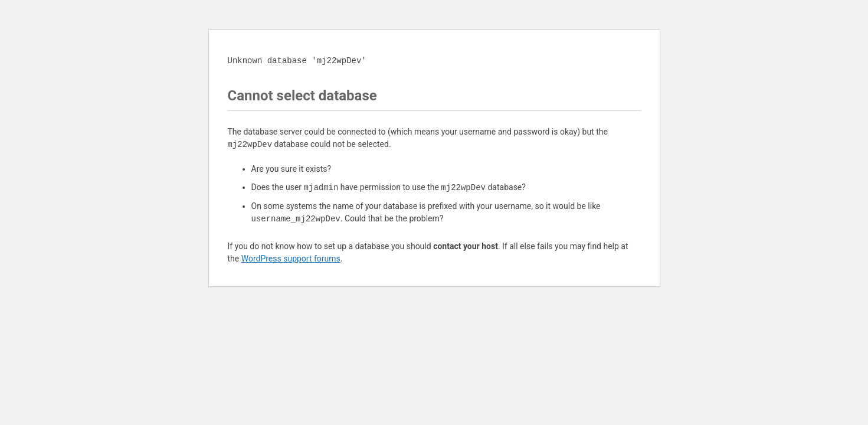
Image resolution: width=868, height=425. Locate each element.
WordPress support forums (291, 259)
